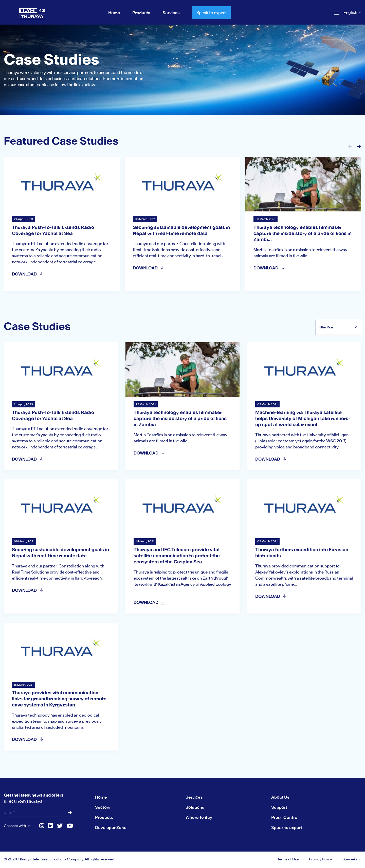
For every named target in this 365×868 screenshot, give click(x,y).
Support (279, 807)
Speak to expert (211, 13)
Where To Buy (199, 817)
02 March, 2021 (267, 541)
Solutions (195, 807)
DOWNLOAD (28, 274)
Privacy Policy (321, 859)
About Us (280, 797)
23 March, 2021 (266, 219)
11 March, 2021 (145, 541)
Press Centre (284, 817)
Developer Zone (111, 827)
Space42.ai (352, 859)
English (351, 12)
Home (101, 797)
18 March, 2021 (24, 685)
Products (104, 817)
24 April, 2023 (23, 219)
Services (194, 797)
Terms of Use (288, 859)
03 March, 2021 (267, 404)
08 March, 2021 (145, 219)
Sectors (103, 807)
